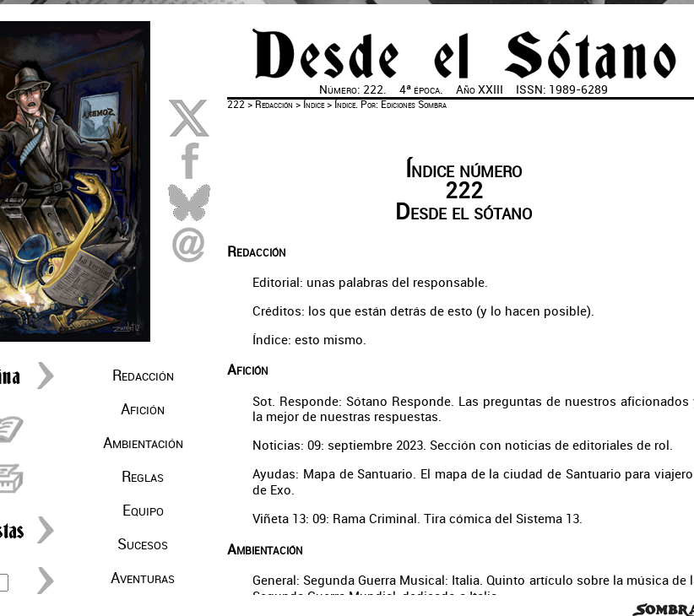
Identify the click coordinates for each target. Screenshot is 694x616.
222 (236, 105)
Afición (143, 409)
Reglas (143, 477)
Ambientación (143, 443)
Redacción (143, 376)
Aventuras (143, 578)
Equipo (143, 511)
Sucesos (143, 544)
